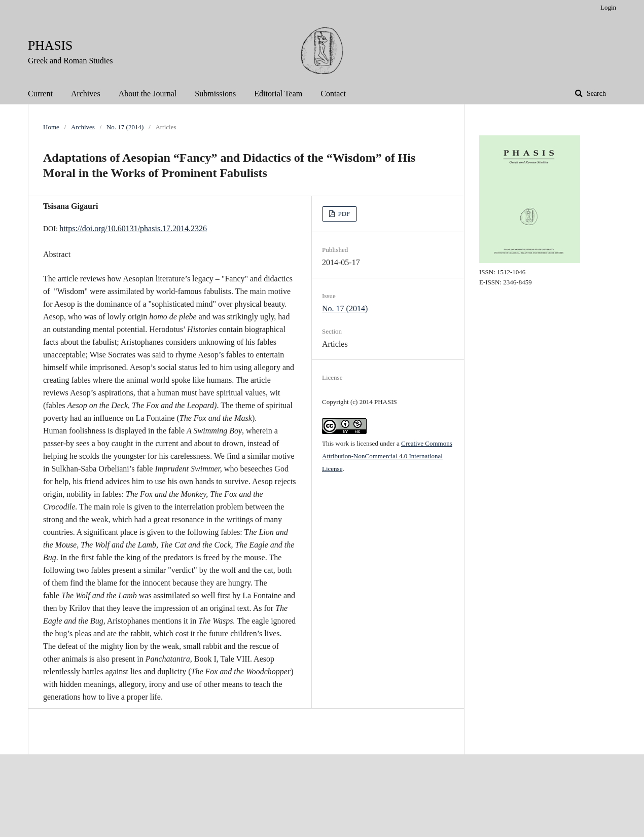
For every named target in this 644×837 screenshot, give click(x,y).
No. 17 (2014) (125, 127)
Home (51, 127)
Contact (333, 94)
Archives (86, 94)
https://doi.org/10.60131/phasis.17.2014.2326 (133, 228)
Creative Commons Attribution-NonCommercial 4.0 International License (387, 456)
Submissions (215, 94)
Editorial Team (278, 94)
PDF (343, 214)
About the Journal (148, 94)
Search (595, 94)
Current (40, 94)
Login (608, 7)
